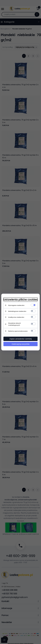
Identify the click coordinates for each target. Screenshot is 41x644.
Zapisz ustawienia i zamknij (20, 339)
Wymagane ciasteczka (16, 305)
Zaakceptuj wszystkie (21, 344)
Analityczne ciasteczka (16, 317)
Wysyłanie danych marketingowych (15, 324)
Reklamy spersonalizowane (18, 331)
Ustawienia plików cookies (20, 299)
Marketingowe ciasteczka (17, 311)
